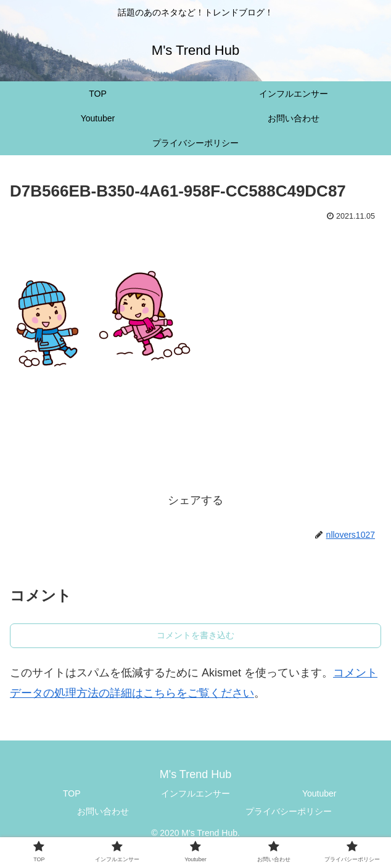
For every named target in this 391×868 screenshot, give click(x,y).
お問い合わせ (103, 811)
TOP (72, 793)
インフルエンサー (196, 793)
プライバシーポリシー (289, 811)
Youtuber (319, 793)
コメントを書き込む (196, 635)
